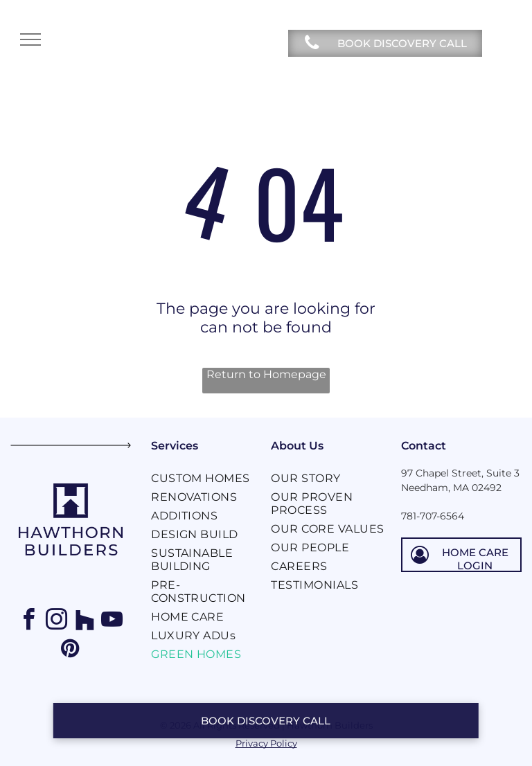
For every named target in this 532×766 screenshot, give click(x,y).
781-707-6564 (433, 516)
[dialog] (506, 738)
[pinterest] (71, 650)
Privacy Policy (266, 743)
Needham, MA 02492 (451, 488)
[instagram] (57, 622)
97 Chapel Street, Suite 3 (460, 473)
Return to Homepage (266, 374)
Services (175, 446)
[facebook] (29, 622)
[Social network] (85, 622)
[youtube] (112, 622)
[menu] (30, 39)
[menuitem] (206, 475)
